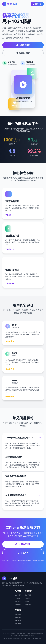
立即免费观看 (23, 45)
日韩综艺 (28, 601)
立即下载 (37, 4)
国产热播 (28, 595)
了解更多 (10, 215)
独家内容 (18, 601)
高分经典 (28, 605)
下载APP (23, 553)
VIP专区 (17, 598)
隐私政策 (18, 624)
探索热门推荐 (23, 53)
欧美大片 (28, 598)
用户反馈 (18, 614)
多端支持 (18, 605)
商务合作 (18, 617)
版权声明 (18, 621)
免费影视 (18, 595)
